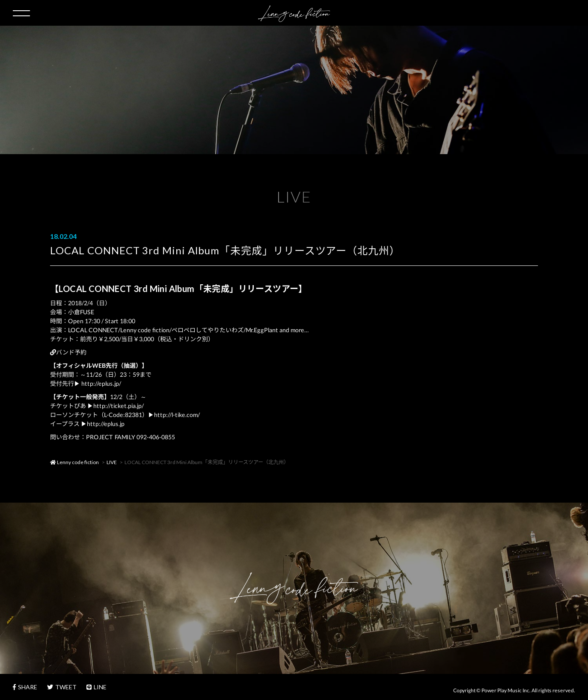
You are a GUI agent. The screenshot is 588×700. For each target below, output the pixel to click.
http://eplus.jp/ (101, 383)
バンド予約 (68, 352)
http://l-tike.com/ (177, 415)
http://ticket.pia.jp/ (119, 406)
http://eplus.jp (106, 424)
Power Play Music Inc (505, 690)
